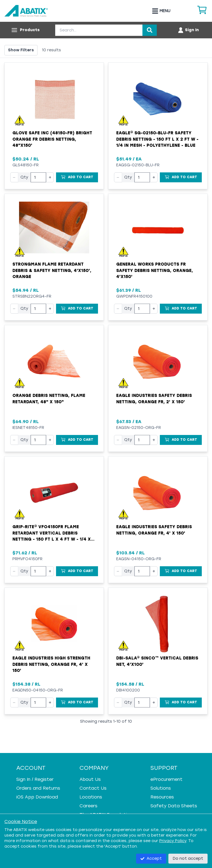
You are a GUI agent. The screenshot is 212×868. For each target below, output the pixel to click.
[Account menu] (188, 30)
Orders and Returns (38, 788)
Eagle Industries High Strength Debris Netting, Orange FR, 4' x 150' (51, 664)
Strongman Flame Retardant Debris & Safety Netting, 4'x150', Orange (52, 270)
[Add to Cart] (77, 177)
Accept (151, 858)
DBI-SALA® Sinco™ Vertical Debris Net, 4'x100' (157, 661)
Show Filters (21, 50)
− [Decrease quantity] (14, 177)
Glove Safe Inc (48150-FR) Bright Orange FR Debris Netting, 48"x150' (52, 139)
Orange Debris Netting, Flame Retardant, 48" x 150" (49, 399)
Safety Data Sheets (174, 806)
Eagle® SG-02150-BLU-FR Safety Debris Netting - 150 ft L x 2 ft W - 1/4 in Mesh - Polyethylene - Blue (157, 139)
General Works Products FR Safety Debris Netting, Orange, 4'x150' (155, 270)
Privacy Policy (173, 841)
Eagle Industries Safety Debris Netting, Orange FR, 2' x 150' (154, 399)
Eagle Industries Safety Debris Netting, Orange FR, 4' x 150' (154, 530)
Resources (162, 797)
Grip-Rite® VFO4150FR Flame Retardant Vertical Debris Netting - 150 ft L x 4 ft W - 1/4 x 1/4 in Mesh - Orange (52, 533)
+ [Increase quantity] (50, 177)
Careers (88, 806)
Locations (91, 797)
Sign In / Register (35, 779)
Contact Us (93, 788)
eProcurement (166, 779)
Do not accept (188, 858)
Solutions (161, 788)
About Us (90, 779)
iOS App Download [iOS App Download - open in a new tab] (37, 797)
